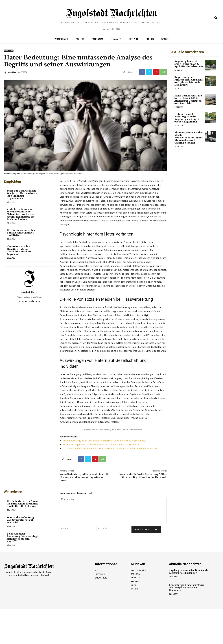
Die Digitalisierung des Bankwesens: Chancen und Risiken (21, 233)
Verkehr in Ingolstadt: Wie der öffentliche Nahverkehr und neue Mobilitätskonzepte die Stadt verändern (21, 214)
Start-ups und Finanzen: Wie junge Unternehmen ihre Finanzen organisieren (22, 195)
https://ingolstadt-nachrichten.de (29, 297)
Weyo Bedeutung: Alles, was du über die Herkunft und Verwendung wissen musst (104, 441)
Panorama (9, 51)
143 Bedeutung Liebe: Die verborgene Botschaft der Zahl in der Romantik (101, 444)
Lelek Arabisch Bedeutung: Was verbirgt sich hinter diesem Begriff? (22, 538)
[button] (216, 17)
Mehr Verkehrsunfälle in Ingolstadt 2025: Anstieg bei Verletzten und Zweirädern (188, 100)
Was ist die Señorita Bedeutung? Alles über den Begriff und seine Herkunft (143, 476)
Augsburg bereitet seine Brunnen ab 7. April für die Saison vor (189, 64)
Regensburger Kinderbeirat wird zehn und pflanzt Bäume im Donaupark (189, 81)
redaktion (12, 72)
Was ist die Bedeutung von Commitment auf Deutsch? (20, 520)
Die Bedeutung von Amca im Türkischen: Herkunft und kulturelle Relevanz (22, 504)
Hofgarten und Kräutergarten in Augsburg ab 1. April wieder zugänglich (187, 118)
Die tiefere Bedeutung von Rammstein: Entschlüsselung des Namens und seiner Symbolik (110, 448)
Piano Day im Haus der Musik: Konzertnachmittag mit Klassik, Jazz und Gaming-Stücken (189, 138)
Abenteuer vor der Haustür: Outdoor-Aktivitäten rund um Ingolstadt (19, 250)
